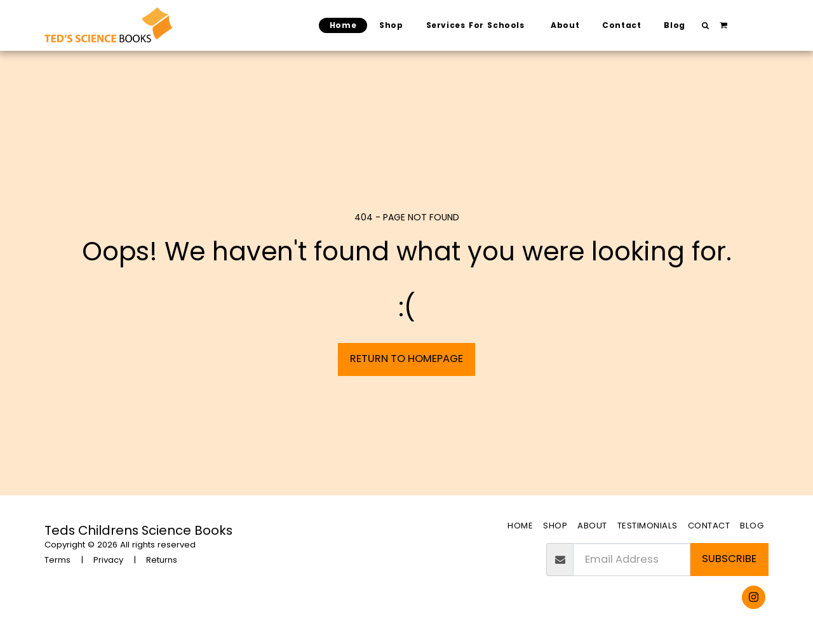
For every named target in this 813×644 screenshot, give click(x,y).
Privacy (108, 560)
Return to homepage (406, 359)
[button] (706, 25)
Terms (57, 560)
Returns (162, 560)
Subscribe (729, 559)
